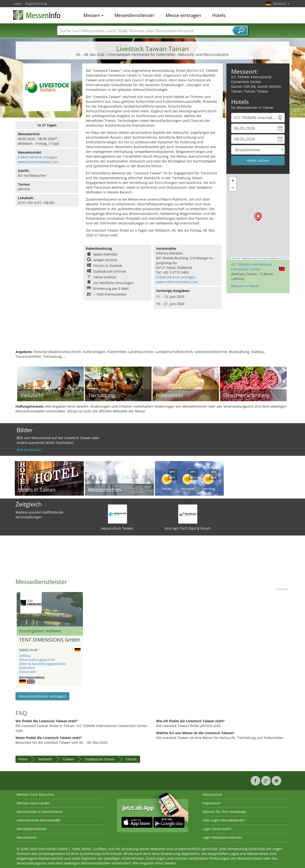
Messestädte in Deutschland (39, 812)
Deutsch (281, 3)
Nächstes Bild (80, 609)
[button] (258, 217)
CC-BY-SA (284, 258)
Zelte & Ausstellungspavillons (43, 664)
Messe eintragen (183, 15)
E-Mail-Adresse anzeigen (38, 157)
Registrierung (36, 3)
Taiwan (68, 759)
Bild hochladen (29, 450)
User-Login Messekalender (224, 820)
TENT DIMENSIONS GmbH (49, 640)
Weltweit (45, 759)
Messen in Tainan (245, 286)
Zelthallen (27, 668)
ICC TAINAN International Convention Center (251, 267)
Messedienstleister (135, 15)
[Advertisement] (152, 334)
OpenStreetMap (260, 258)
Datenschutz (213, 794)
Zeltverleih (28, 672)
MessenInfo (37, 15)
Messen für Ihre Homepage (224, 812)
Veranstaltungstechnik (37, 660)
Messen (93, 15)
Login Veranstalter (217, 829)
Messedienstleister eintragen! (42, 696)
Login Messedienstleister (222, 837)
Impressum (212, 803)
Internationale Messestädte (39, 820)
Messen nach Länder (33, 803)
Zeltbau (25, 656)
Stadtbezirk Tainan (100, 759)
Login (17, 3)
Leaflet (237, 258)
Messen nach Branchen (36, 794)
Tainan (131, 759)
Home (23, 759)
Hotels (219, 15)
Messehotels (27, 837)
